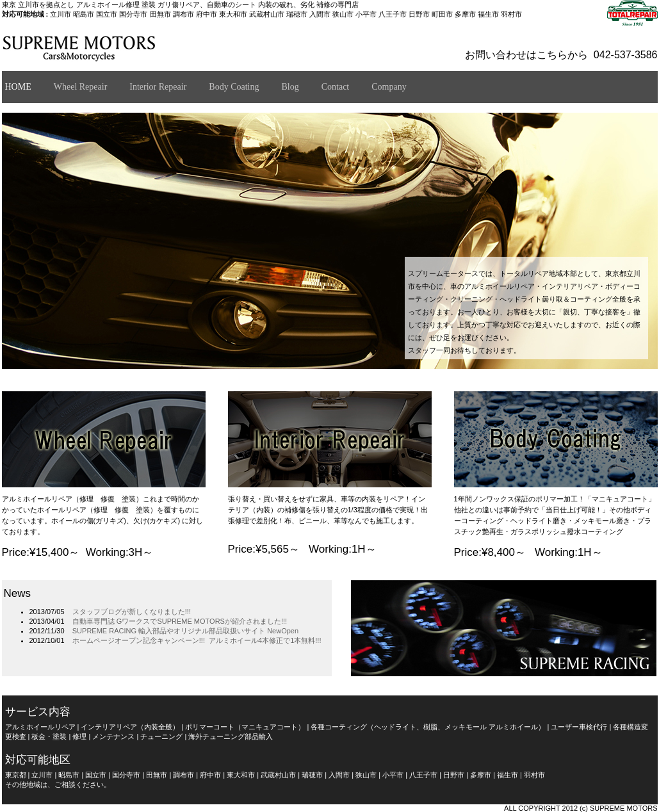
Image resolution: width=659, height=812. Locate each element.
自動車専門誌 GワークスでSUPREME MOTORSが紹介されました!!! (180, 621)
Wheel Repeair (81, 87)
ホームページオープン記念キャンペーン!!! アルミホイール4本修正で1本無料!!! (197, 640)
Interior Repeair (158, 87)
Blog (290, 87)
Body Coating (234, 87)
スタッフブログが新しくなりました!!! (132, 612)
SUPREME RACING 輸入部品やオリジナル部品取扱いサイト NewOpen (185, 631)
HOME (18, 87)
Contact (336, 87)
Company (389, 87)
